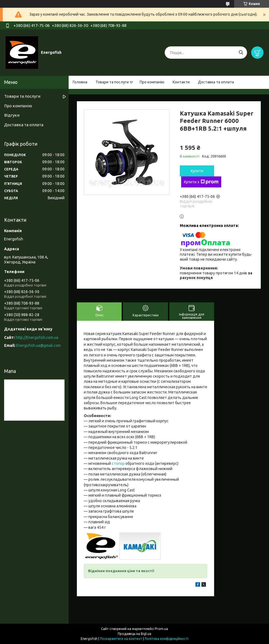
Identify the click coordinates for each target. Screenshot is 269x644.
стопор (118, 463)
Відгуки (12, 115)
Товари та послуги (112, 82)
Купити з (201, 182)
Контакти (181, 82)
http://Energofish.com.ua (37, 338)
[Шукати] (241, 53)
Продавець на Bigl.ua (134, 634)
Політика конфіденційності (166, 639)
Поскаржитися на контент (121, 639)
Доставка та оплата (216, 82)
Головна (80, 82)
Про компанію (152, 82)
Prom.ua (161, 629)
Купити (197, 171)
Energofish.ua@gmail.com (38, 345)
